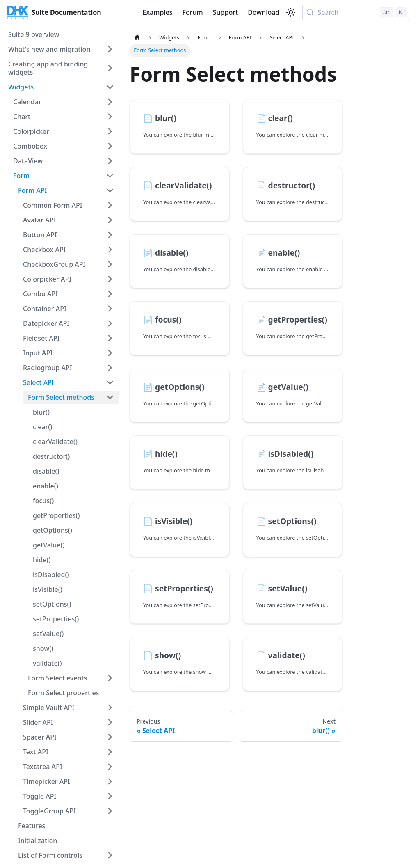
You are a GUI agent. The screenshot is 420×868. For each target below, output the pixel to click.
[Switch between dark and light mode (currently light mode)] (291, 12)
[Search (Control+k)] (356, 12)
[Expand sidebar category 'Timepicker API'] (110, 781)
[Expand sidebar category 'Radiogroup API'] (110, 368)
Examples (157, 12)
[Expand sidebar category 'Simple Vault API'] (110, 708)
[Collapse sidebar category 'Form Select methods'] (110, 397)
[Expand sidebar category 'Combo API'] (110, 294)
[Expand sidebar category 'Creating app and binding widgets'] (110, 68)
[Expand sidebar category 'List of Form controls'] (110, 855)
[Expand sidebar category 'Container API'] (110, 309)
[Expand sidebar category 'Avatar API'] (110, 220)
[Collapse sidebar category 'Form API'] (110, 190)
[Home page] (137, 38)
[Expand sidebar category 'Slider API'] (110, 722)
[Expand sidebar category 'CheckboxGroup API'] (110, 264)
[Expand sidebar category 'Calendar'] (110, 102)
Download (264, 12)
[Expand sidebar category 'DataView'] (110, 161)
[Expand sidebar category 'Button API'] (110, 235)
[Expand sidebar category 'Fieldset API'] (110, 338)
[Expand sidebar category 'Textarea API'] (110, 767)
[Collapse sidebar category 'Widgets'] (110, 87)
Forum (193, 12)
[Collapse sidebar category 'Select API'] (110, 382)
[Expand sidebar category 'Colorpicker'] (110, 131)
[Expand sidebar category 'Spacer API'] (110, 737)
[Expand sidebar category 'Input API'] (110, 353)
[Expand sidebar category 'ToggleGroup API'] (110, 811)
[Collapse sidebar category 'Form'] (110, 176)
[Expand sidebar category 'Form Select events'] (110, 678)
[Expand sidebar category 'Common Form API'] (110, 205)
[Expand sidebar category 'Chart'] (110, 117)
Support (225, 12)
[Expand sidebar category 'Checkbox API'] (110, 250)
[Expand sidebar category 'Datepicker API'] (110, 323)
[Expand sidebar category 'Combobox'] (110, 146)
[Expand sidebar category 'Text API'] (110, 752)
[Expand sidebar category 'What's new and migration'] (110, 49)
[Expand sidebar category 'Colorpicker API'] (110, 279)
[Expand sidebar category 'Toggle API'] (110, 796)
